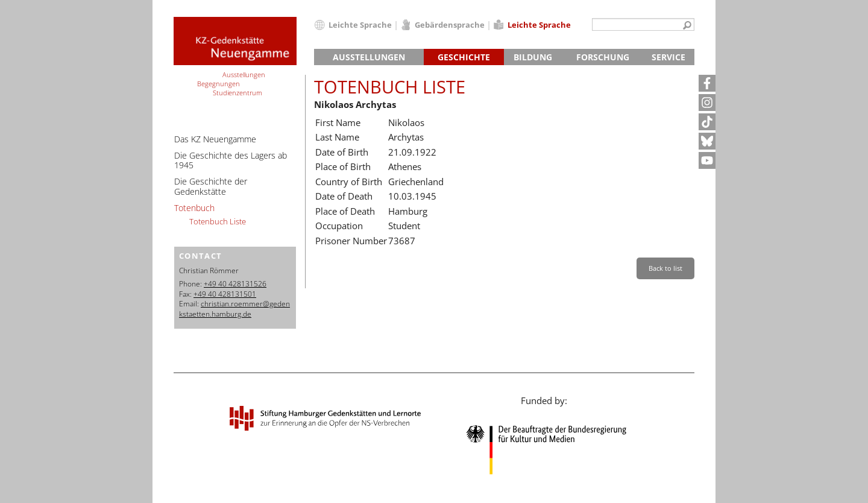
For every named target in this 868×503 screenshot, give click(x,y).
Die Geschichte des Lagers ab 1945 (231, 160)
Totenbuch (194, 208)
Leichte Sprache (360, 25)
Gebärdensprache (450, 25)
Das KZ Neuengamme (215, 139)
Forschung (603, 57)
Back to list (665, 268)
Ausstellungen (369, 57)
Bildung (533, 57)
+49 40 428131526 (235, 284)
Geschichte (464, 57)
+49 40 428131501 (225, 294)
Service (668, 57)
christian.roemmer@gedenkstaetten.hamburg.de (234, 309)
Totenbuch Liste (218, 221)
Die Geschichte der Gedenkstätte (211, 186)
